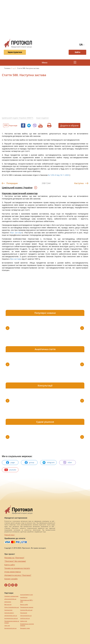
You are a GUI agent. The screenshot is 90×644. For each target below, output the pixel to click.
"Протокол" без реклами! (15, 561)
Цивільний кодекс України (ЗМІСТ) (17, 118)
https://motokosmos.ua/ (12, 607)
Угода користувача (13, 572)
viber (67, 462)
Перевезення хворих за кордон (12, 622)
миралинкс (8, 602)
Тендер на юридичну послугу (17, 568)
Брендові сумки (25, 628)
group (29, 462)
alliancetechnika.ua (10, 599)
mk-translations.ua (26, 616)
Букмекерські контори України (27, 625)
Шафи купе (24, 621)
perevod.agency (9, 613)
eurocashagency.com (27, 595)
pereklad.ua (24, 597)
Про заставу (16, 233)
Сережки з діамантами (11, 596)
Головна (8, 68)
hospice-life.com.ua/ (26, 610)
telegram (48, 462)
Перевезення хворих (27, 607)
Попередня (12, 183)
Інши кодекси (42, 118)
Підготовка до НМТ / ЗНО (27, 601)
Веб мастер (8, 604)
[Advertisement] (46, 19)
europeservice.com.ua (11, 618)
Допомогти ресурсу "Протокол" (18, 575)
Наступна (79, 183)
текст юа (7, 625)
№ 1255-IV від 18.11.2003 (59, 175)
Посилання (24, 613)
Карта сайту (10, 565)
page (10, 462)
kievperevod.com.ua (10, 628)
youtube (10, 470)
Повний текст (9, 535)
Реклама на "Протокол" (14, 558)
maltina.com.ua (25, 618)
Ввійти (77, 52)
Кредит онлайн (11, 579)
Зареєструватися (15, 52)
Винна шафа (24, 604)
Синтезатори (8, 610)
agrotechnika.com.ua (11, 616)
